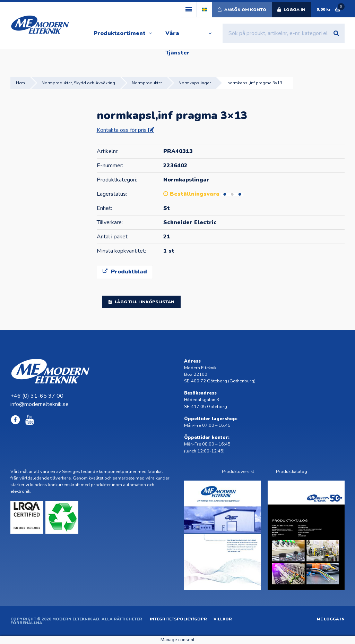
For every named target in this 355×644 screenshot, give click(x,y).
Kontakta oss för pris (122, 130)
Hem (20, 83)
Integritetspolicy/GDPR (178, 619)
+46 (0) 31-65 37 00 (37, 396)
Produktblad (125, 272)
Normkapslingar (195, 83)
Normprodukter (147, 83)
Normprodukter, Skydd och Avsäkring (78, 83)
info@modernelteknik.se (40, 404)
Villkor (223, 619)
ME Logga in (331, 619)
